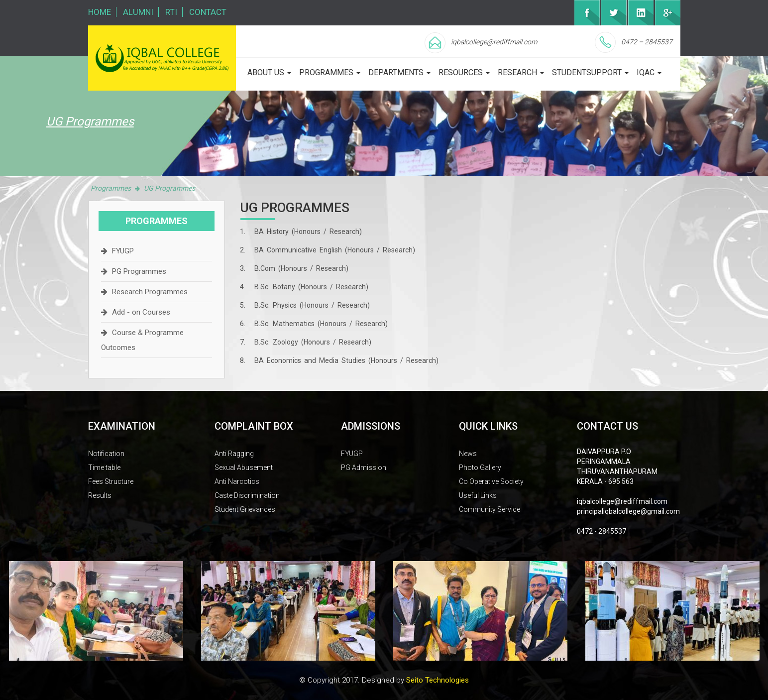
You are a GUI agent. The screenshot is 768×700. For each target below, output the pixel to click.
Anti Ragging (234, 454)
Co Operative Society (491, 481)
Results (100, 495)
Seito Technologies (438, 680)
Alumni (138, 12)
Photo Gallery (480, 467)
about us (269, 72)
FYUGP (123, 251)
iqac (649, 72)
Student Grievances (245, 509)
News (468, 454)
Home (100, 12)
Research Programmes (150, 292)
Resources (464, 72)
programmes (330, 72)
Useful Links (478, 495)
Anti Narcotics (237, 481)
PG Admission (364, 467)
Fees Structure (111, 481)
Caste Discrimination (247, 495)
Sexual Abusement (244, 467)
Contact (208, 12)
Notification (106, 454)
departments (399, 72)
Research (521, 72)
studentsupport (590, 72)
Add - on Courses (141, 312)
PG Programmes (139, 271)
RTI (171, 12)
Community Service (490, 509)
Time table (104, 467)
